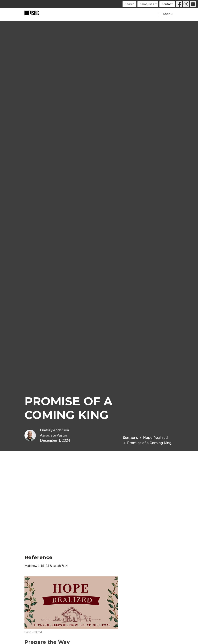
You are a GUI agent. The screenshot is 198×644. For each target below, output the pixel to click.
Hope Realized (155, 438)
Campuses (148, 4)
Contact (167, 4)
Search (129, 4)
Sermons (131, 438)
